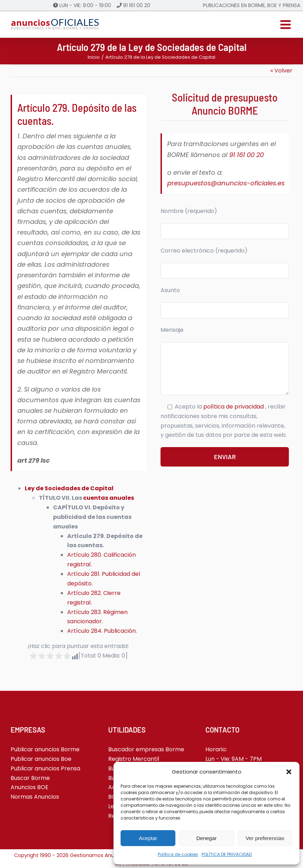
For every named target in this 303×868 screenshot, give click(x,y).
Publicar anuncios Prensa (45, 768)
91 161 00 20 (137, 5)
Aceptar (148, 838)
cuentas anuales (109, 498)
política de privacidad (234, 407)
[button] (289, 772)
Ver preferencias (265, 838)
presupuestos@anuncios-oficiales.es (226, 183)
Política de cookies (178, 854)
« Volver (281, 71)
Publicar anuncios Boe (41, 759)
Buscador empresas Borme (146, 749)
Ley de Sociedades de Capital (69, 488)
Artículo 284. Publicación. (102, 631)
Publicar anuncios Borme (45, 749)
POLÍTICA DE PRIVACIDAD (227, 854)
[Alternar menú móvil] (286, 24)
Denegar (206, 838)
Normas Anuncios (35, 797)
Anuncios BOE (30, 787)
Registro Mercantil (134, 759)
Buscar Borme (30, 778)
